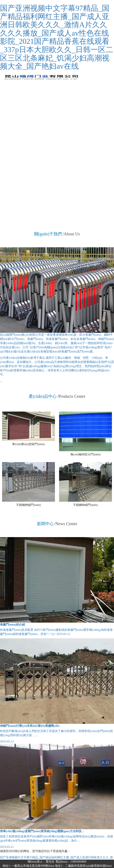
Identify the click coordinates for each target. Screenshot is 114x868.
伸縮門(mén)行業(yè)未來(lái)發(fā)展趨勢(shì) (30, 726)
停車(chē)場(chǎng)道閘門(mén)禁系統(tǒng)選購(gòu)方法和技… (42, 831)
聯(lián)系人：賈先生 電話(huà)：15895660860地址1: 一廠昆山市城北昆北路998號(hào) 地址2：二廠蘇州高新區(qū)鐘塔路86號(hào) (57, 864)
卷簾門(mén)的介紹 (12, 625)
